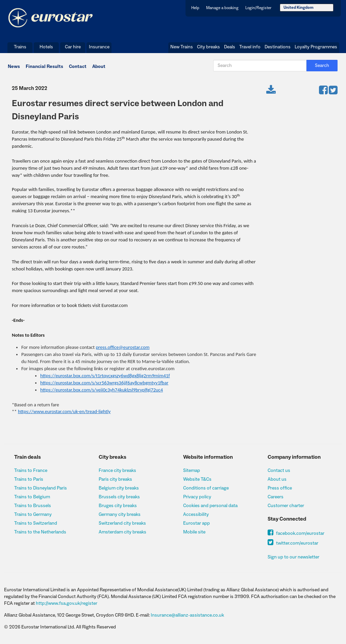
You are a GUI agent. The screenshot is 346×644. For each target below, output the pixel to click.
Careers (276, 497)
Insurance (99, 47)
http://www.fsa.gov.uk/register (67, 603)
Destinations (278, 47)
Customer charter (286, 506)
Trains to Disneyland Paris (41, 488)
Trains (20, 47)
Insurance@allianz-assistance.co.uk (187, 615)
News (14, 67)
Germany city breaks (120, 515)
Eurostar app (196, 523)
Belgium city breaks (119, 488)
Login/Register (258, 8)
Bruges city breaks (118, 506)
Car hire (73, 47)
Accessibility (196, 515)
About (99, 67)
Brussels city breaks (119, 497)
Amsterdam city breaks (122, 532)
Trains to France (31, 471)
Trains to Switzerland (36, 523)
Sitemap (192, 471)
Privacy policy (197, 497)
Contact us (279, 471)
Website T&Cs (197, 479)
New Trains (182, 47)
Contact (78, 67)
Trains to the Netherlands (40, 532)
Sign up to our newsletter (293, 557)
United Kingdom (299, 8)
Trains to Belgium (32, 497)
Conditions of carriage (206, 488)
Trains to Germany (33, 515)
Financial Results (44, 67)
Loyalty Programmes (316, 47)
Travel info (250, 47)
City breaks (208, 47)
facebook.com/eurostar (296, 533)
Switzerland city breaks (122, 523)
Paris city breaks (115, 479)
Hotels (46, 47)
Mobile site (194, 532)
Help (195, 8)
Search (322, 66)
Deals (230, 47)
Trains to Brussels (33, 506)
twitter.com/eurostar (293, 543)
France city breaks (117, 471)
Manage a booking (222, 8)
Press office (280, 488)
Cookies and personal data (210, 506)
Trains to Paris (29, 479)
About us (277, 479)
